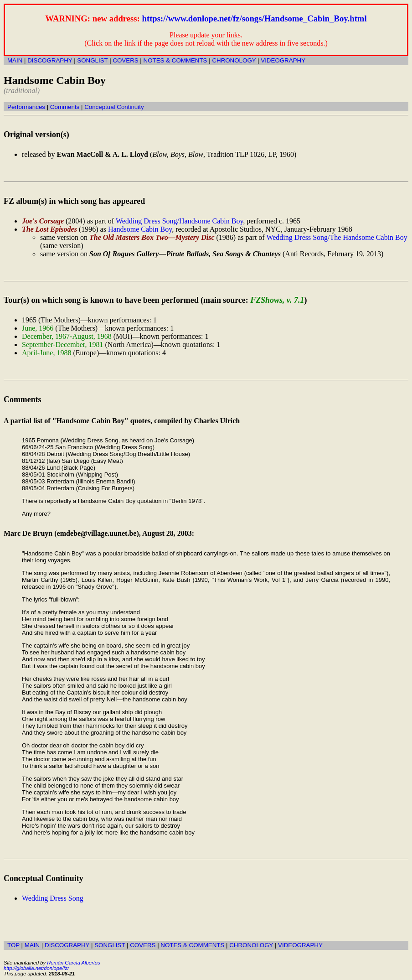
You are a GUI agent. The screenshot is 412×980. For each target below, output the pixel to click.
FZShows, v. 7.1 (277, 300)
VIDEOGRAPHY (283, 60)
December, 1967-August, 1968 (67, 336)
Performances (26, 107)
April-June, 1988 (46, 353)
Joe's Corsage (43, 221)
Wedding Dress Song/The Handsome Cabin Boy (337, 237)
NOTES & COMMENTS (175, 60)
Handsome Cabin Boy (140, 229)
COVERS (125, 60)
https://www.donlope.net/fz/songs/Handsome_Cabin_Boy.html (255, 18)
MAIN (15, 60)
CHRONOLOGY (234, 60)
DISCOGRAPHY (50, 60)
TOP (13, 945)
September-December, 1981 (63, 345)
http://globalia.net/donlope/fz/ (36, 968)
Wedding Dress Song (53, 898)
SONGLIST (92, 60)
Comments (65, 107)
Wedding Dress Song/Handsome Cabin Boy (179, 221)
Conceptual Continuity (114, 107)
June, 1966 (38, 328)
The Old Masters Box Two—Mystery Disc (152, 237)
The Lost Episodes (49, 229)
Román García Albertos (73, 963)
